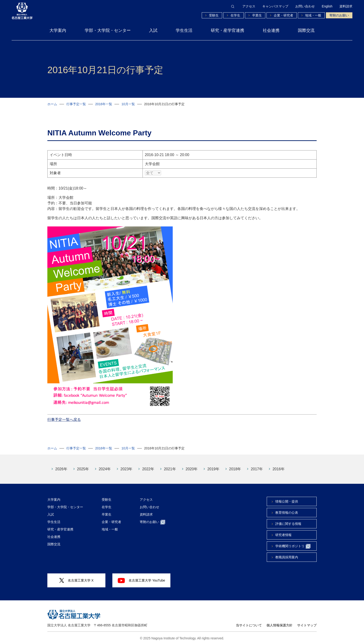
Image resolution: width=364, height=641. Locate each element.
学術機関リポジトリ (293, 543)
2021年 (170, 466)
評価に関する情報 (288, 520)
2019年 (213, 466)
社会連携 (271, 30)
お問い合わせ (305, 6)
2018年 (235, 466)
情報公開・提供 (287, 498)
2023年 (127, 466)
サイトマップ (307, 622)
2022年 (148, 466)
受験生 (214, 15)
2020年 (192, 466)
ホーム (52, 104)
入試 (153, 30)
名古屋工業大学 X (76, 577)
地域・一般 (313, 15)
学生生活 (184, 30)
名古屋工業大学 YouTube (141, 577)
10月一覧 (128, 104)
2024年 (105, 466)
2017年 (257, 466)
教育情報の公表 (287, 509)
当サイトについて (249, 622)
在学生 (235, 15)
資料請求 (346, 6)
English (327, 6)
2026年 (61, 466)
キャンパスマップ (275, 6)
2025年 (83, 466)
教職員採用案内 (287, 554)
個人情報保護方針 (279, 622)
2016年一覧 (104, 104)
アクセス (249, 6)
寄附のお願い (339, 15)
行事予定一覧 (76, 104)
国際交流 (306, 30)
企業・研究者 (283, 15)
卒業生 (257, 15)
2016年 (279, 466)
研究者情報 (283, 531)
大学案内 (58, 30)
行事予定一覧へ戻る (64, 416)
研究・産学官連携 (227, 30)
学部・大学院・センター (108, 30)
